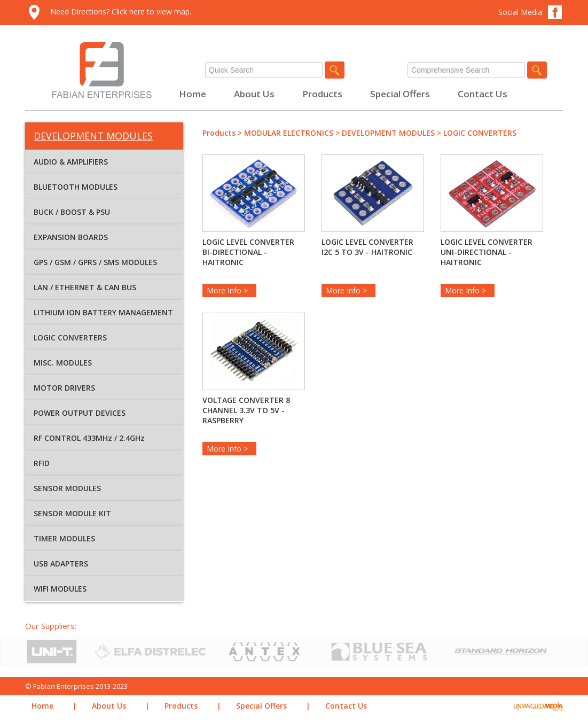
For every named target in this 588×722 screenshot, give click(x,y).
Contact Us (483, 94)
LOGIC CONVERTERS (70, 337)
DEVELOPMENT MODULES (388, 133)
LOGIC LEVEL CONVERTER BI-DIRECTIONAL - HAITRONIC (248, 252)
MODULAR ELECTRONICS (289, 133)
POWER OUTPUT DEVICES (80, 413)
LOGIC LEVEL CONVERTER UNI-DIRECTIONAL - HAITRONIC (487, 252)
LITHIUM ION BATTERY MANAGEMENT (103, 312)
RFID (42, 463)
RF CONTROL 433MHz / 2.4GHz (89, 438)
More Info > (229, 290)
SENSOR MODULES (67, 488)
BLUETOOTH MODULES (76, 187)
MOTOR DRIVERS (64, 388)
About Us (254, 94)
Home (193, 94)
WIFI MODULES (60, 589)
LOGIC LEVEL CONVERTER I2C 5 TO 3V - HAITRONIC (367, 247)
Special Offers (400, 94)
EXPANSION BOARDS (71, 237)
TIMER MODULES (64, 538)
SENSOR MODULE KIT (72, 513)
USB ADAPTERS (61, 564)
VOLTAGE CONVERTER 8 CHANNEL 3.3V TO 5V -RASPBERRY (246, 410)
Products (322, 94)
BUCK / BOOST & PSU (72, 212)
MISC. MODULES (63, 363)
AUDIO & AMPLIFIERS (71, 162)
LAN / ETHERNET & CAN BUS (85, 287)
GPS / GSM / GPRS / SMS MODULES (95, 262)
